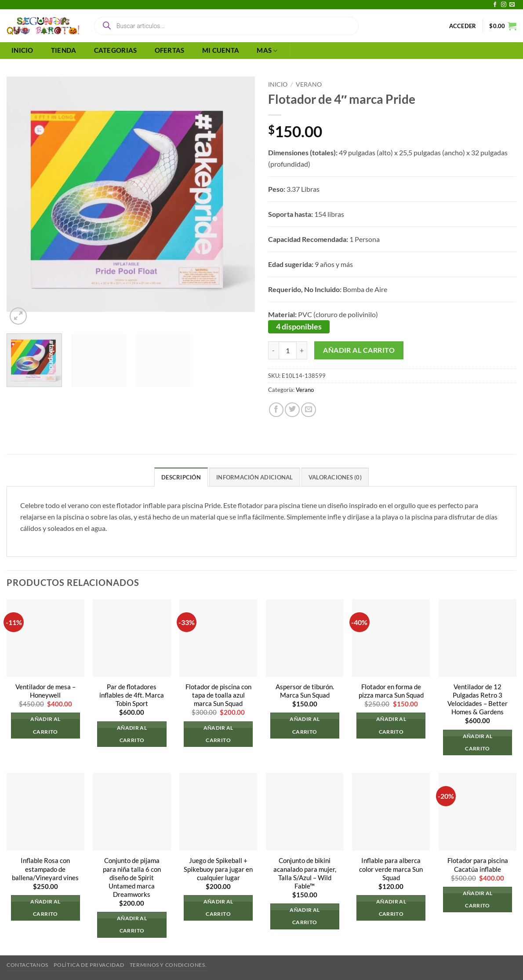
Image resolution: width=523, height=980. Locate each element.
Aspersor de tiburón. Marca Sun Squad (305, 691)
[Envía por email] (309, 410)
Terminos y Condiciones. (168, 965)
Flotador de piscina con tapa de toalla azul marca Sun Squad (218, 695)
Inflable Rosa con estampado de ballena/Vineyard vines (45, 869)
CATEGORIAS (116, 50)
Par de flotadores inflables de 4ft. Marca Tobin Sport (132, 695)
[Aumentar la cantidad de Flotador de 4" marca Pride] (302, 350)
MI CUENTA (221, 50)
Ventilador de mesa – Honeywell (45, 691)
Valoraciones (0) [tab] (335, 477)
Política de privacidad (89, 965)
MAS (267, 51)
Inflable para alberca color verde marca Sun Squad (391, 869)
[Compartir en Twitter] (292, 410)
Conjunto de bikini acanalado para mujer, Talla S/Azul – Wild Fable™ (305, 874)
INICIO (22, 50)
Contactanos (27, 965)
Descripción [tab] (181, 477)
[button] (463, 26)
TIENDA (64, 50)
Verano (309, 84)
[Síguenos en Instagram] (504, 5)
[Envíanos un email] (512, 5)
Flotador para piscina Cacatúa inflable (478, 865)
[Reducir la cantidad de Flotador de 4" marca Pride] (273, 350)
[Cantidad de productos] (288, 350)
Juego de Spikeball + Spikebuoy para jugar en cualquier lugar (218, 869)
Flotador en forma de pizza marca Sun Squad (391, 691)
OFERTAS (170, 50)
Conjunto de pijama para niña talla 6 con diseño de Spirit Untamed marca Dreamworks (132, 878)
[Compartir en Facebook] (276, 410)
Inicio (278, 84)
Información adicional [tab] (254, 477)
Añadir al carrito (359, 350)
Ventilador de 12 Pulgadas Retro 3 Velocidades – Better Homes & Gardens (478, 699)
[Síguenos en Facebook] (495, 5)
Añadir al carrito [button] (45, 726)
